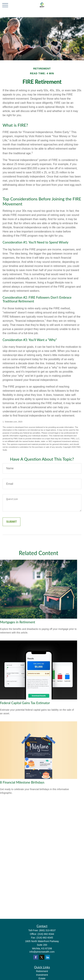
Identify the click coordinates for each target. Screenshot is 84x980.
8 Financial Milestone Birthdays (22, 782)
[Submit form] (11, 522)
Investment (42, 975)
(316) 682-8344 (46, 934)
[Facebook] (36, 957)
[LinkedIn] (48, 957)
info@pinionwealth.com (42, 952)
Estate (42, 978)
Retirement (42, 971)
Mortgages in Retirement (18, 622)
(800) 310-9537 (47, 930)
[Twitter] (42, 957)
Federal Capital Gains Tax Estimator (25, 703)
